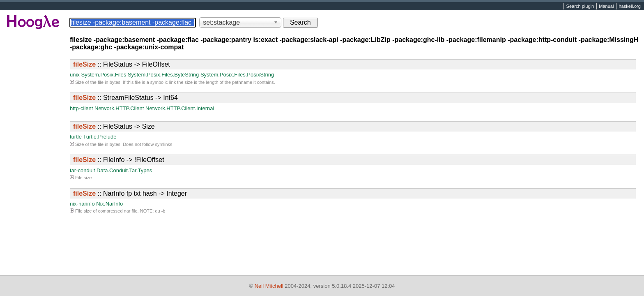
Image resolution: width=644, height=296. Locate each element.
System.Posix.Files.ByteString (163, 75)
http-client (81, 108)
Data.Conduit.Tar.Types (124, 170)
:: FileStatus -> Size (114, 126)
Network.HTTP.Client (119, 108)
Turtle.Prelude (100, 137)
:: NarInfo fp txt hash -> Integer (130, 193)
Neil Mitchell (269, 286)
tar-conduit (82, 170)
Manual (606, 7)
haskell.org (629, 7)
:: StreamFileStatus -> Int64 (125, 98)
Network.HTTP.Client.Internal (180, 108)
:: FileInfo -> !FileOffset (119, 160)
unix (75, 75)
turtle (76, 137)
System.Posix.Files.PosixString (237, 75)
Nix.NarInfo (109, 204)
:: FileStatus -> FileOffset (122, 64)
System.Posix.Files (103, 75)
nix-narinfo (82, 204)
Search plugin (580, 7)
